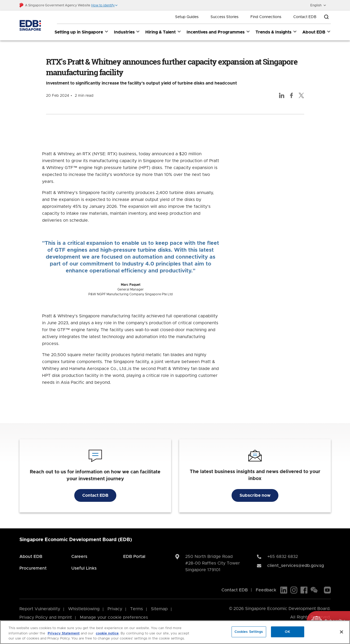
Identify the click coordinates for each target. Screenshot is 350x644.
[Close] (341, 632)
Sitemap (159, 609)
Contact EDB (305, 17)
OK (287, 632)
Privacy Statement (64, 634)
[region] (175, 632)
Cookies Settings (249, 632)
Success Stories (225, 17)
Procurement (33, 568)
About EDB (31, 557)
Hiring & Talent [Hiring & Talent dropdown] (163, 32)
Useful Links (84, 568)
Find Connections (266, 17)
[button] (105, 5)
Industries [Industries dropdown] (127, 32)
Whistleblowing (84, 609)
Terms (137, 609)
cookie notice (107, 634)
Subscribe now (255, 495)
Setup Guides (187, 17)
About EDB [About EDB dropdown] (317, 32)
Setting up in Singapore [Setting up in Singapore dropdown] (82, 32)
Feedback (266, 590)
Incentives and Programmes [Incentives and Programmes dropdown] (218, 32)
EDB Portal (134, 557)
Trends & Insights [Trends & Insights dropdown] (276, 32)
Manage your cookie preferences (114, 617)
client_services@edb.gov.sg (296, 566)
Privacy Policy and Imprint (46, 617)
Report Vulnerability (40, 609)
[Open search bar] (326, 17)
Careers (79, 557)
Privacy (115, 609)
